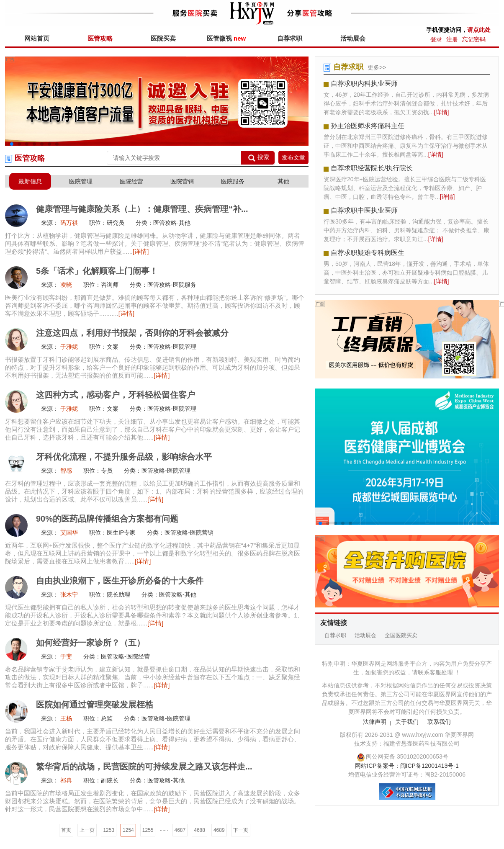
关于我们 (407, 722)
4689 (219, 830)
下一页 (241, 830)
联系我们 (439, 722)
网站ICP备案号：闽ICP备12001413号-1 (407, 766)
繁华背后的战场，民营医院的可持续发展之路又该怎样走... (144, 767)
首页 (66, 830)
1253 (109, 830)
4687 (180, 830)
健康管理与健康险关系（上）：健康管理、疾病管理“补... (142, 209)
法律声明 (375, 722)
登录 (436, 39)
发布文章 (293, 157)
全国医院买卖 (401, 635)
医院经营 (131, 181)
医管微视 (226, 38)
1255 (148, 830)
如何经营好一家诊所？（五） (90, 643)
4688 (199, 830)
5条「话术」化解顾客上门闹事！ (97, 271)
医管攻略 (100, 38)
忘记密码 (474, 39)
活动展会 (353, 38)
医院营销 (182, 181)
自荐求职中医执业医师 (364, 210)
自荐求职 (290, 38)
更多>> (377, 67)
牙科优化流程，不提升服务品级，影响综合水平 (124, 457)
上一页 (87, 830)
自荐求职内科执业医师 (364, 84)
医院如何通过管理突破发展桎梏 (95, 705)
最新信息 (30, 181)
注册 (452, 39)
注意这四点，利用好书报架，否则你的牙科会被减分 (132, 333)
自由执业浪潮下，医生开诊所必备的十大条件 (120, 581)
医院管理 (81, 181)
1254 (128, 830)
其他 (283, 181)
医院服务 (233, 181)
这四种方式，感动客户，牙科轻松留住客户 (116, 395)
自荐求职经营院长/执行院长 (372, 168)
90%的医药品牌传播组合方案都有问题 (107, 519)
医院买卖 (163, 38)
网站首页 (37, 38)
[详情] (141, 251)
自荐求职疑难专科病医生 (368, 253)
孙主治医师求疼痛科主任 (368, 126)
